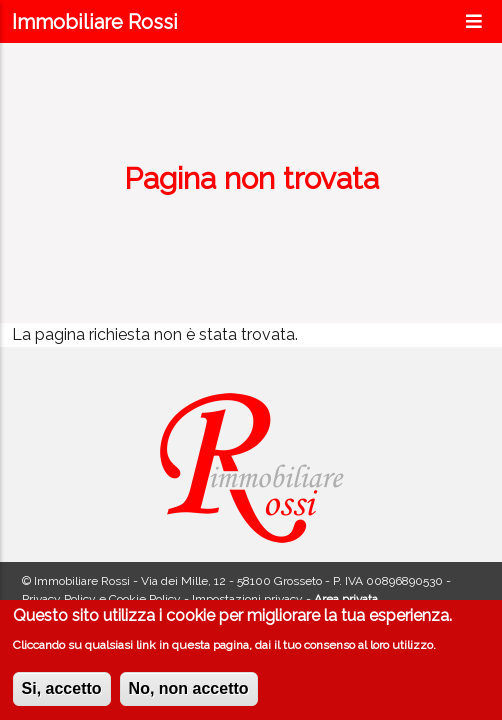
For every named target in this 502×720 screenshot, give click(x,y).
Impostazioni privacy (247, 599)
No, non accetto (189, 692)
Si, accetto (62, 692)
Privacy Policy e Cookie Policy (101, 599)
